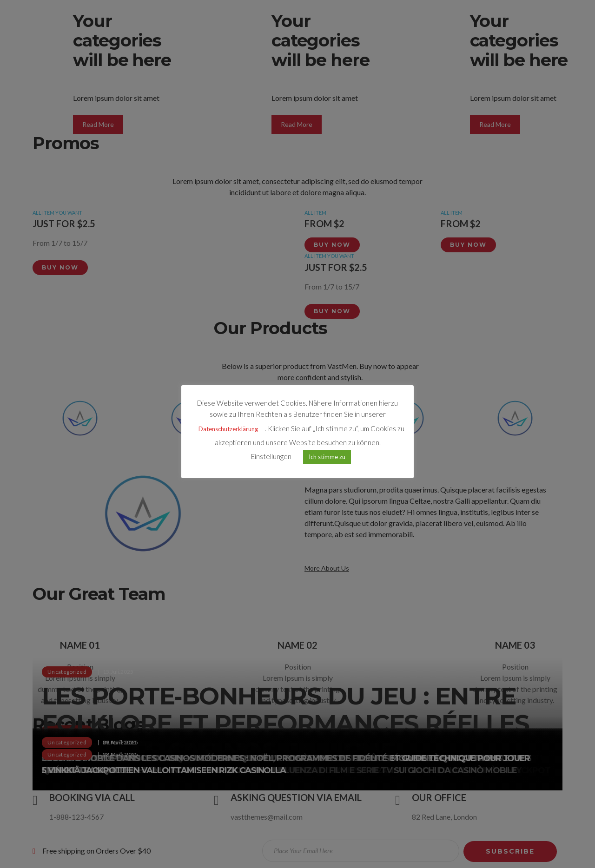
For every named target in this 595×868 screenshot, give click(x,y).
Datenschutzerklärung (228, 430)
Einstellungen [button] (271, 457)
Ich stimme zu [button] (327, 458)
